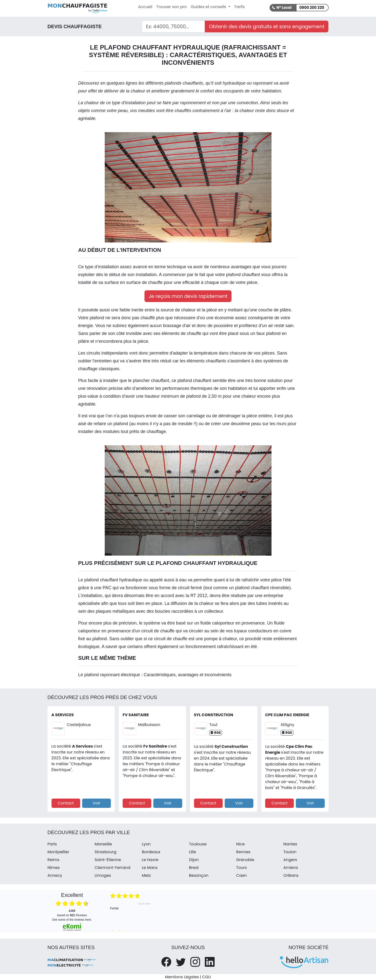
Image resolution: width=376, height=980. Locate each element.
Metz (146, 875)
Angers (290, 860)
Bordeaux (151, 852)
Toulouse (198, 844)
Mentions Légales (182, 977)
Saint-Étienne (108, 860)
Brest (194, 868)
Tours (241, 868)
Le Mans (150, 868)
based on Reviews (72, 913)
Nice (240, 844)
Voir (97, 803)
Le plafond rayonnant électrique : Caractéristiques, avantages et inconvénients (155, 675)
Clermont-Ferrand (113, 868)
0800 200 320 (312, 7)
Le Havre (150, 860)
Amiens (291, 868)
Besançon (199, 875)
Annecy (55, 875)
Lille (192, 852)
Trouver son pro (171, 7)
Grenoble (245, 860)
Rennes (243, 852)
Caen (241, 875)
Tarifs (240, 7)
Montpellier (58, 852)
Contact (66, 803)
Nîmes (54, 868)
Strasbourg (105, 852)
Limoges (103, 875)
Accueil (145, 7)
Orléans (291, 875)
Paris (52, 844)
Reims (53, 860)
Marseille (103, 844)
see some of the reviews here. (72, 920)
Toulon (290, 852)
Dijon (194, 860)
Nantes (290, 844)
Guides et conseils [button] (209, 7)
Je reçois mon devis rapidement (188, 296)
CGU (207, 977)
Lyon (146, 844)
